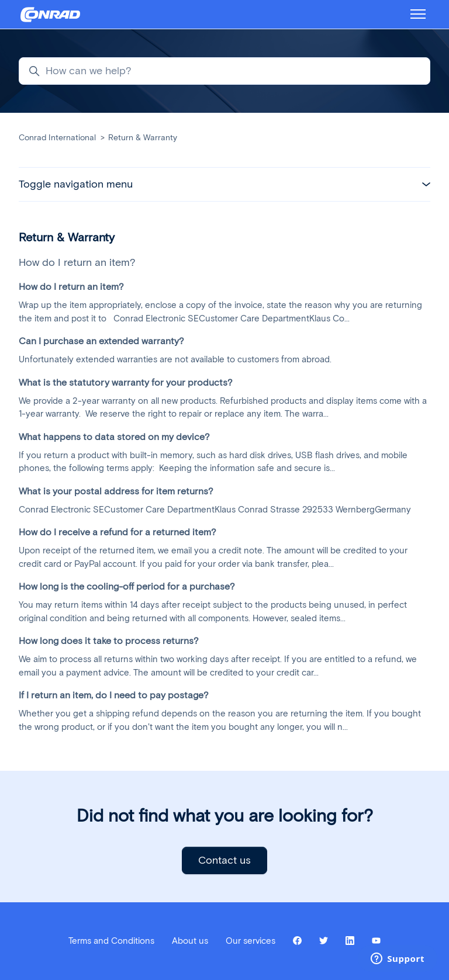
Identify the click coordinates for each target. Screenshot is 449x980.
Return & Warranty (143, 138)
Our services (251, 941)
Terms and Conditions (111, 941)
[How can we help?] (224, 71)
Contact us (224, 860)
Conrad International (57, 138)
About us (190, 941)
